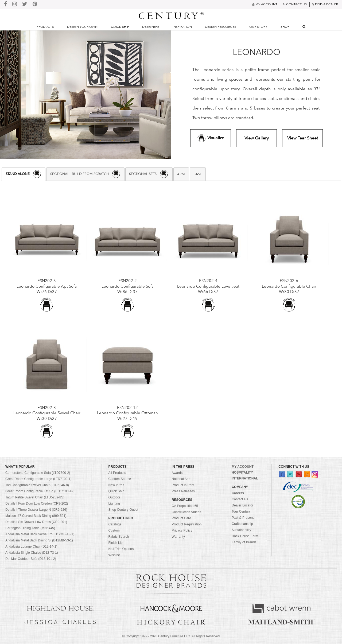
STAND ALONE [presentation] (24, 174)
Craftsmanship (242, 524)
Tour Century (241, 512)
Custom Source (120, 479)
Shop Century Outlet (123, 510)
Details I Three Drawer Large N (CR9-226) (36, 510)
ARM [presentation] (181, 174)
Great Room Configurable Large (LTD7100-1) (38, 479)
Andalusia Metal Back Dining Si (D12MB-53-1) (39, 540)
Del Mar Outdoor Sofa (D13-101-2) (31, 559)
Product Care (182, 518)
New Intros (116, 485)
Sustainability (241, 530)
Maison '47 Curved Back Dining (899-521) (36, 516)
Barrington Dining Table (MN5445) (30, 528)
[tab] (24, 174)
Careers (238, 493)
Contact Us (240, 499)
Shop (285, 27)
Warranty (178, 537)
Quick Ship (120, 27)
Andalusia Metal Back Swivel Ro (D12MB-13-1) (40, 534)
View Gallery (257, 138)
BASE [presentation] (198, 174)
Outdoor (114, 497)
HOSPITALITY (242, 473)
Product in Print (183, 485)
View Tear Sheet (303, 138)
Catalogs (115, 524)
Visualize (211, 138)
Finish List (116, 543)
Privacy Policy (182, 530)
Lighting (114, 504)
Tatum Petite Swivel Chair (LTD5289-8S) (35, 497)
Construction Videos (186, 512)
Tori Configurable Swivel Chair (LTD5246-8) (37, 485)
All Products (117, 473)
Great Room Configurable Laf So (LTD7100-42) (40, 491)
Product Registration (187, 524)
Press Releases (183, 491)
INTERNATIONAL (245, 478)
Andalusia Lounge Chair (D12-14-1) (31, 547)
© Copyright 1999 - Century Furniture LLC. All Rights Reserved (171, 636)
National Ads (181, 479)
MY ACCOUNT (243, 467)
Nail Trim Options (121, 549)
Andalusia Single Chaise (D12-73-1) (32, 553)
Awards (177, 473)
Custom (114, 530)
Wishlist (114, 555)
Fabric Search (119, 537)
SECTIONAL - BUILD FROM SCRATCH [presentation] (85, 174)
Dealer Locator (242, 505)
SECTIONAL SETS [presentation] (149, 174)
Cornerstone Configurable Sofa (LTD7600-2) (38, 473)
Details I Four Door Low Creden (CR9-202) (37, 504)
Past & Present (243, 518)
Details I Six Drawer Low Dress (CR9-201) (36, 522)
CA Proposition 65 (185, 506)
